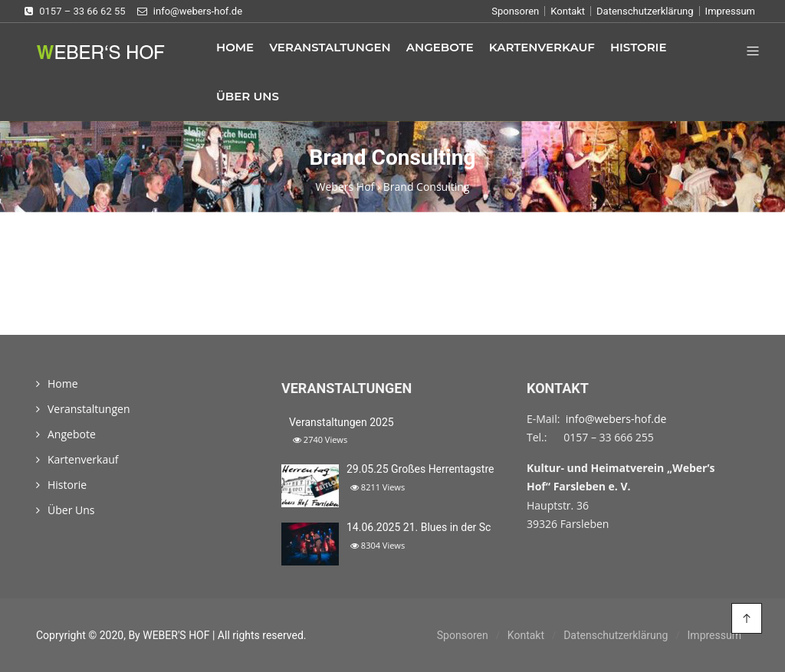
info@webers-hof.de (616, 419)
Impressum (730, 11)
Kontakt (568, 11)
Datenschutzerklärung (645, 11)
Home (235, 47)
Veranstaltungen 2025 (342, 422)
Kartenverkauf (542, 47)
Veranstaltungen (330, 47)
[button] (747, 52)
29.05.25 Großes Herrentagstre (420, 469)
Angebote (440, 47)
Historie (639, 47)
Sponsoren (515, 11)
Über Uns (248, 96)
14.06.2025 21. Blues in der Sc (419, 527)
